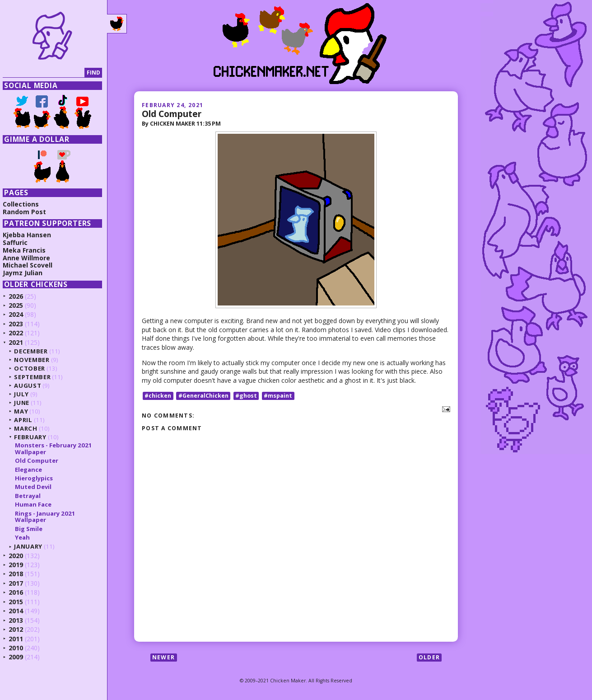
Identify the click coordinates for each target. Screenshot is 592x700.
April (26, 420)
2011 (19, 639)
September (35, 377)
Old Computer (172, 114)
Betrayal (30, 496)
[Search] (47, 73)
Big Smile (31, 529)
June (25, 403)
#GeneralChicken (203, 396)
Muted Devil (36, 487)
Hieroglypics (37, 478)
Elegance (31, 470)
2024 (19, 314)
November (35, 360)
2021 (19, 342)
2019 (19, 565)
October (33, 368)
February (33, 437)
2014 (19, 611)
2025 (19, 305)
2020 (19, 556)
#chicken (158, 396)
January (31, 546)
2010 (19, 648)
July (25, 394)
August (31, 385)
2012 (19, 629)
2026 (19, 296)
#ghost (246, 396)
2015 (19, 602)
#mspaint (278, 396)
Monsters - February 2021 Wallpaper (56, 448)
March (29, 428)
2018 (19, 574)
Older (429, 657)
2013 (19, 620)
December (34, 351)
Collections (24, 204)
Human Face (36, 504)
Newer (163, 657)
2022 (19, 333)
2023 (19, 324)
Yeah (25, 537)
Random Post (28, 212)
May (24, 411)
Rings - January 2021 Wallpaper (48, 517)
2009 (19, 657)
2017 (19, 583)
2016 (19, 592)
